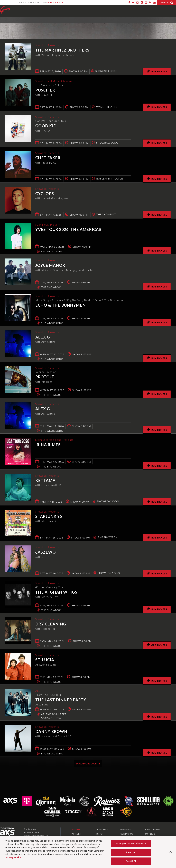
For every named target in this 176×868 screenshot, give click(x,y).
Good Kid (46, 126)
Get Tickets (157, 645)
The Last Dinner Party (61, 700)
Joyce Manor (50, 265)
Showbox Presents (5, 10)
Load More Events (88, 764)
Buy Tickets (55, 2)
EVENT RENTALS (153, 830)
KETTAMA (45, 481)
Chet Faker (48, 158)
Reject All (131, 852)
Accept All (131, 861)
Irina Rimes (48, 445)
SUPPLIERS (150, 834)
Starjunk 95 (49, 517)
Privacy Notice (13, 857)
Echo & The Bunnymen (61, 305)
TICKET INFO (102, 830)
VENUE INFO (126, 830)
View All (171, 24)
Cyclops (45, 194)
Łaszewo (46, 552)
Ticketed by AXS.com (86, 25)
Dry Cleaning (51, 624)
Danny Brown (51, 732)
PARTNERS (76, 834)
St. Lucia (45, 660)
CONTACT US (127, 834)
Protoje (45, 377)
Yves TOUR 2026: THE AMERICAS (68, 230)
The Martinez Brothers (62, 50)
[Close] (171, 852)
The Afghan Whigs (56, 592)
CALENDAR (76, 830)
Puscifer (45, 90)
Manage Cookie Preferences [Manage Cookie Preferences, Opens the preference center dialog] (131, 843)
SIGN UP (99, 834)
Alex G (43, 337)
